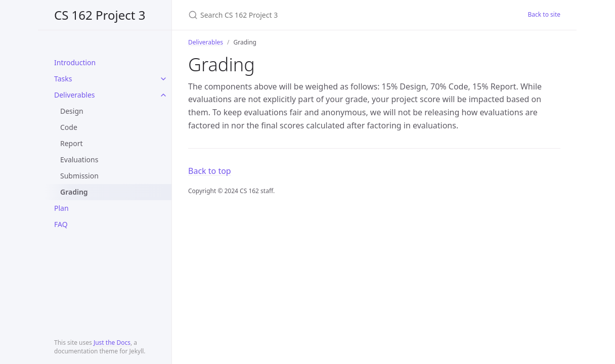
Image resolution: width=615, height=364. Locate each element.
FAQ (61, 224)
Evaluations (79, 160)
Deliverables (75, 95)
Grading (74, 192)
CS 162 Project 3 (100, 15)
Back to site (544, 14)
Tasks (63, 79)
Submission (79, 176)
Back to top (210, 171)
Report (72, 143)
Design (72, 111)
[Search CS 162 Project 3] (308, 15)
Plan (61, 208)
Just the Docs (112, 343)
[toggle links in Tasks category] (163, 79)
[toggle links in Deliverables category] (163, 95)
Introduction (75, 62)
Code (69, 127)
